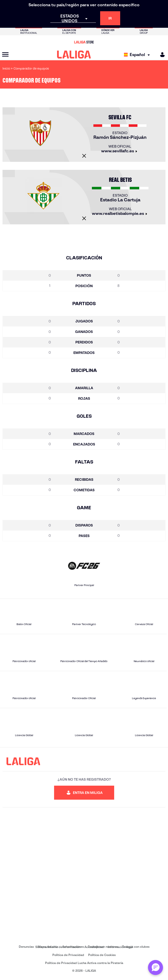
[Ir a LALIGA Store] (84, 42)
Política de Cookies (102, 955)
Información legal (120, 947)
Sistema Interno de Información (58, 947)
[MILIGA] (161, 55)
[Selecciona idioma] (138, 55)
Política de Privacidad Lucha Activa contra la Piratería (84, 963)
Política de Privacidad (68, 955)
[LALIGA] (74, 55)
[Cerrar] (84, 156)
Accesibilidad (94, 947)
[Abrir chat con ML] (155, 967)
